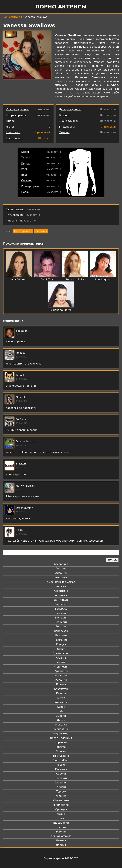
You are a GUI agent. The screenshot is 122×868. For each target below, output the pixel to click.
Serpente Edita (75, 280)
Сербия (61, 774)
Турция (61, 791)
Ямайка (61, 841)
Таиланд (61, 787)
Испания (61, 680)
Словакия (61, 778)
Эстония (61, 832)
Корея (61, 707)
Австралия (61, 564)
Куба (61, 711)
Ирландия (61, 671)
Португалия (61, 756)
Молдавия (61, 729)
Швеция (61, 827)
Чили (61, 818)
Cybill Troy (47, 280)
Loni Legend (103, 280)
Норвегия (61, 742)
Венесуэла (61, 631)
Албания (61, 573)
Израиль (61, 658)
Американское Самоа (61, 582)
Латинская (108, 127)
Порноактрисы (12, 17)
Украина (61, 796)
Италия (61, 684)
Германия (61, 640)
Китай (61, 698)
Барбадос (61, 604)
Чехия (61, 814)
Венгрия (61, 627)
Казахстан (61, 689)
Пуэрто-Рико (61, 760)
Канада (61, 693)
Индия (61, 662)
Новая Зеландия (61, 738)
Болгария (61, 618)
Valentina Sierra (61, 310)
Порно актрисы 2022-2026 (61, 858)
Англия (61, 586)
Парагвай (61, 747)
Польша (61, 751)
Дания (61, 649)
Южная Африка (61, 836)
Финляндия (61, 805)
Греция (61, 644)
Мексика (61, 725)
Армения (61, 595)
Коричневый (42, 132)
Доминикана (61, 653)
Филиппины (61, 800)
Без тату (41, 231)
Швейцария (61, 823)
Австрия (61, 569)
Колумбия (61, 702)
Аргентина (61, 591)
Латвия (61, 716)
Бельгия (61, 613)
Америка (61, 577)
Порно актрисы (61, 7)
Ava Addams (19, 280)
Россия (61, 765)
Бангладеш (61, 600)
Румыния (61, 769)
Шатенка (44, 138)
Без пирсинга (23, 231)
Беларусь (61, 609)
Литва (61, 720)
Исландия (61, 676)
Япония (61, 845)
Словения (61, 783)
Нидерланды (61, 734)
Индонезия (61, 667)
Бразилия (61, 622)
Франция (61, 809)
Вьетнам (61, 635)
